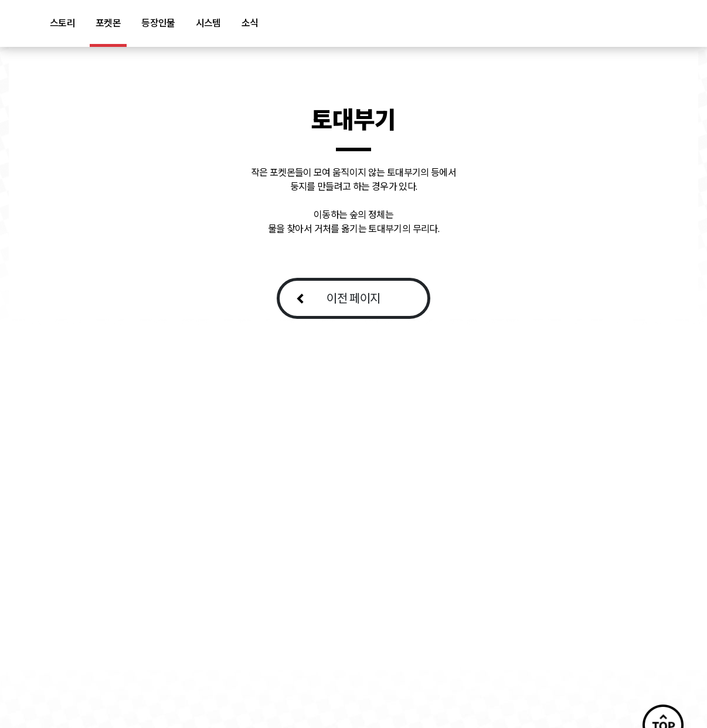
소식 (250, 23)
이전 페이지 (353, 298)
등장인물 (158, 23)
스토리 (62, 23)
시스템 (208, 23)
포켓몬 (108, 23)
